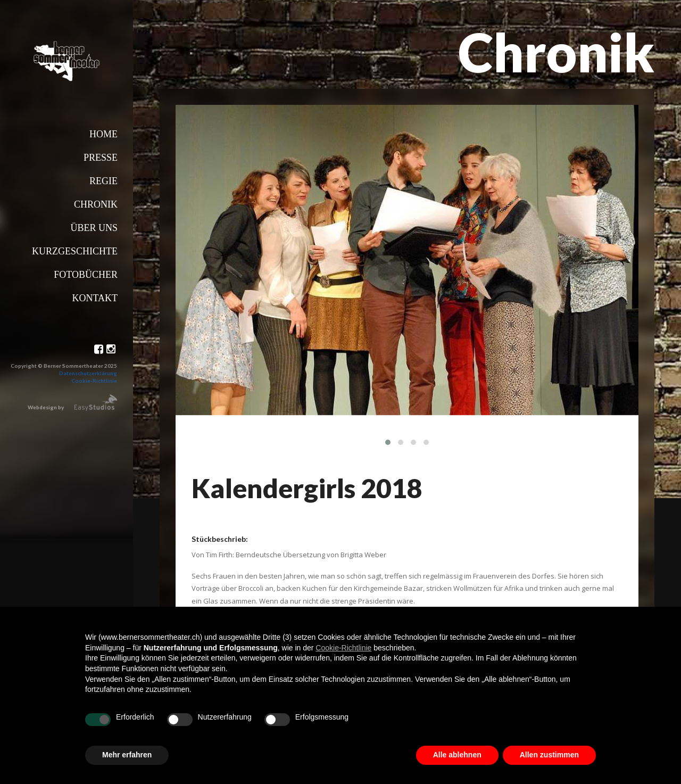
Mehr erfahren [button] (127, 755)
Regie (103, 181)
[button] (388, 442)
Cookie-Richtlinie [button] (343, 648)
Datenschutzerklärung (88, 373)
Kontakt (95, 298)
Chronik (96, 204)
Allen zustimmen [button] (549, 755)
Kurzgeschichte (75, 251)
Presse (101, 158)
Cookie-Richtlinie (94, 381)
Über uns (94, 228)
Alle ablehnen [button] (457, 755)
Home (103, 134)
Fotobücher (86, 275)
